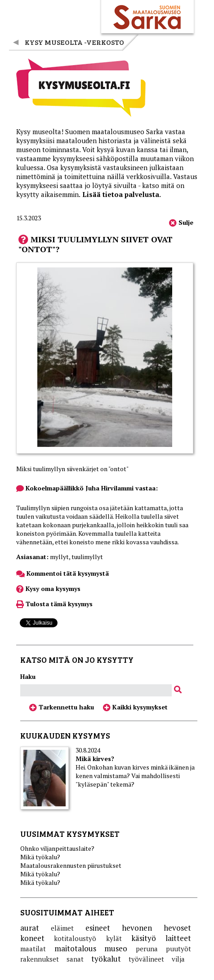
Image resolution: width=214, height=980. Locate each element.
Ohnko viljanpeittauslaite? (57, 848)
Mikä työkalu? (40, 857)
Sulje (181, 222)
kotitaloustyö (75, 938)
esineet (98, 928)
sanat (75, 959)
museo (116, 948)
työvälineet (146, 959)
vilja (178, 959)
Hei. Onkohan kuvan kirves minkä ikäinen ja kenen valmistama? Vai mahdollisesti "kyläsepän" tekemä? (135, 776)
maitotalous (75, 948)
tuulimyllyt (87, 557)
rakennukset (40, 959)
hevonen (137, 928)
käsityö (144, 938)
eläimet (62, 928)
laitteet (178, 938)
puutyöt (178, 949)
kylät (114, 938)
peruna (147, 949)
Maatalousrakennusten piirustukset (71, 865)
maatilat (33, 949)
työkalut (106, 959)
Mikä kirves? (95, 759)
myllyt (59, 557)
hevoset (177, 928)
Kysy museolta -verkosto (74, 42)
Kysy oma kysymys (48, 588)
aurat (30, 928)
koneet (32, 938)
